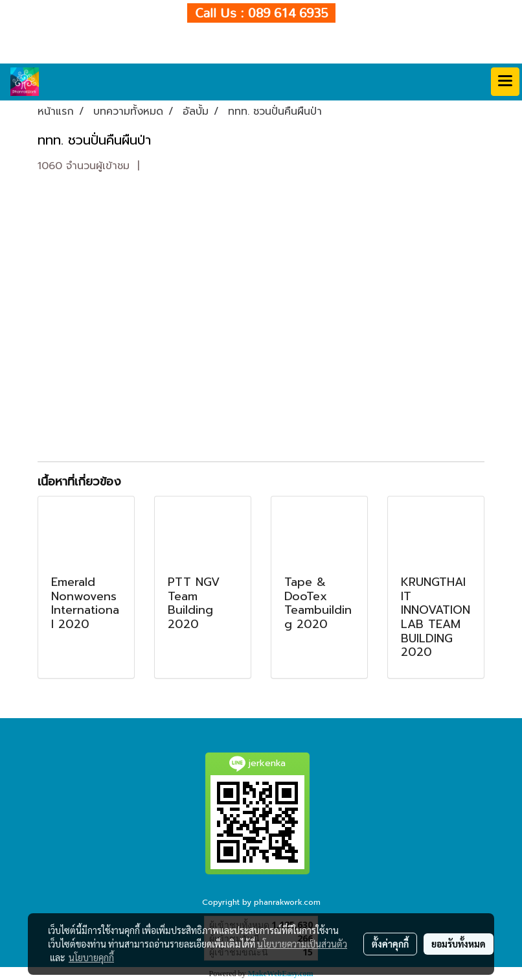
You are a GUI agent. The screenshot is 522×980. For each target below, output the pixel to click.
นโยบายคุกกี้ (91, 957)
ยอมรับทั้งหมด (459, 944)
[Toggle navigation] (505, 82)
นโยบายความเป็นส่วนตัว (302, 944)
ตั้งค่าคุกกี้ (390, 944)
